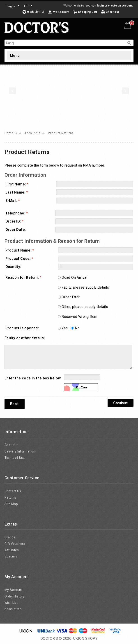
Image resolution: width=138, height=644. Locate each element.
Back (15, 404)
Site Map (11, 504)
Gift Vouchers (15, 544)
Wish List (11, 603)
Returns (10, 497)
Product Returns (61, 133)
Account (31, 133)
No (77, 328)
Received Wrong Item (79, 317)
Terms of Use (15, 458)
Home (9, 133)
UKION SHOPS (85, 638)
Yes (65, 328)
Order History (14, 596)
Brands (10, 537)
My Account (61, 12)
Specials (11, 556)
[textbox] (64, 43)
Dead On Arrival (74, 277)
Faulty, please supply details (85, 287)
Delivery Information (20, 451)
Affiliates (12, 550)
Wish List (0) (36, 12)
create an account (120, 6)
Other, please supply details (85, 307)
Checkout (112, 12)
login (100, 6)
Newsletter (13, 609)
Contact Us (13, 491)
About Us (11, 445)
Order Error (71, 297)
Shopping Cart (88, 12)
